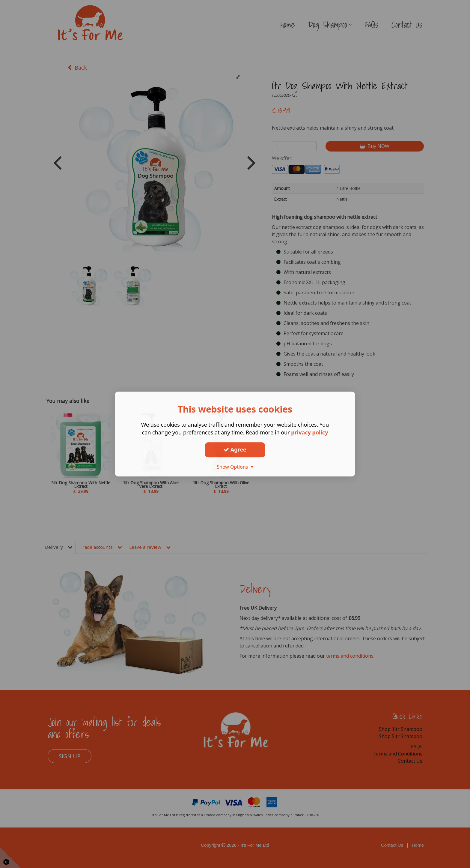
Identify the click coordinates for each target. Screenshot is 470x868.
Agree (235, 449)
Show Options (235, 467)
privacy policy (309, 432)
